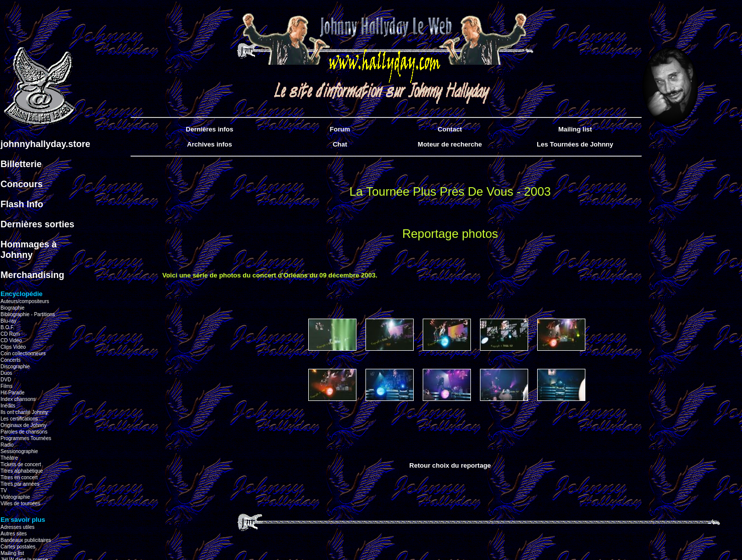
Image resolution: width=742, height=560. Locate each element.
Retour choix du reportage (450, 465)
